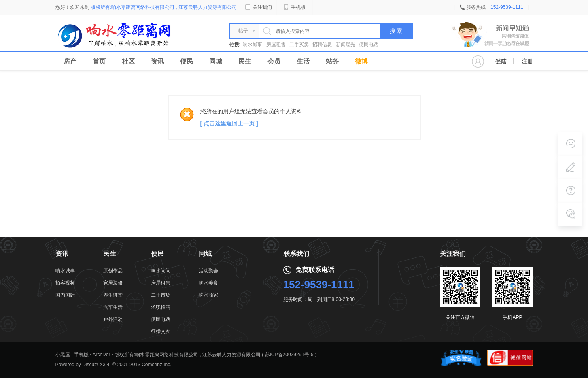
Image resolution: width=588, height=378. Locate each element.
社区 (128, 61)
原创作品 (113, 271)
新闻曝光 (346, 45)
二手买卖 (299, 45)
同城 (216, 61)
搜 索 (396, 31)
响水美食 (208, 283)
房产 (70, 61)
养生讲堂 (113, 295)
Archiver (102, 355)
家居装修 (113, 283)
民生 (245, 61)
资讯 (157, 61)
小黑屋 (63, 355)
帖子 (243, 31)
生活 (303, 61)
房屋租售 (276, 45)
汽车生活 (113, 307)
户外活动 (113, 319)
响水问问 (161, 271)
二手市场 (161, 295)
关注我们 (259, 7)
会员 (274, 61)
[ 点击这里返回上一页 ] (229, 123)
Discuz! (90, 365)
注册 (527, 61)
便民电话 (369, 45)
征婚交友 (161, 331)
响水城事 (253, 45)
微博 (361, 61)
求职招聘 (161, 307)
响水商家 (208, 295)
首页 (99, 61)
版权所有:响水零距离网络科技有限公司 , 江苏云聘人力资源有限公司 (188, 355)
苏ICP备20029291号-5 (289, 355)
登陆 (501, 61)
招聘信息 (322, 45)
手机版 (295, 7)
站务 (332, 61)
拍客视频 (65, 283)
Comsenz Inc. (156, 365)
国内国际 (65, 295)
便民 (187, 61)
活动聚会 (208, 271)
